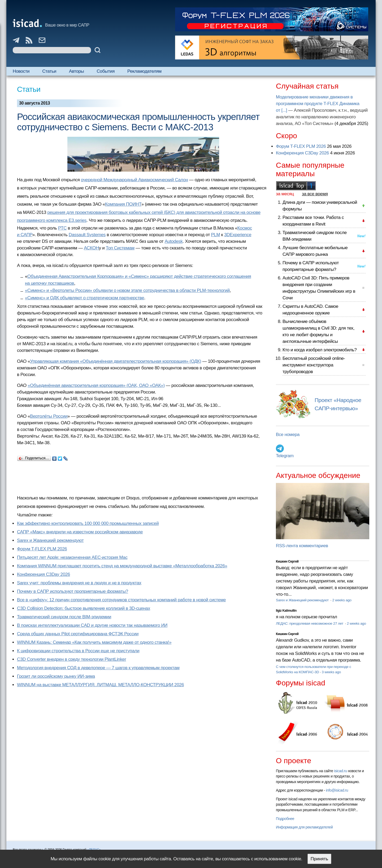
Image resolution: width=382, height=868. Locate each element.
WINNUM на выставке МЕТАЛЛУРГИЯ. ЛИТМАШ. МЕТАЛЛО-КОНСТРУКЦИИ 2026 (100, 685)
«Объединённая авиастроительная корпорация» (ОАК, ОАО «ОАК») (96, 385)
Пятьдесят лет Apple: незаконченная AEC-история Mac (72, 557)
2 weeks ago (342, 600)
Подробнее (285, 819)
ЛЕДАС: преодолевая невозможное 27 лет (310, 623)
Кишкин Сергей (287, 562)
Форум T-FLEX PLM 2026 (42, 549)
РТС (62, 228)
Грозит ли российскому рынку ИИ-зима (56, 676)
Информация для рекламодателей (304, 827)
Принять (319, 859)
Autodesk (174, 241)
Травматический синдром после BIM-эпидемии (64, 617)
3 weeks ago (331, 672)
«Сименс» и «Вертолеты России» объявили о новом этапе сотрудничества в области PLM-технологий (127, 290)
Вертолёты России (49, 416)
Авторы (76, 71)
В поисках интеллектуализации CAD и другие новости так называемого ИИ (92, 625)
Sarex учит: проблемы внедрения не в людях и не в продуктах (79, 583)
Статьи (49, 71)
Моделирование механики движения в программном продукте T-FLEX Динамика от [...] (318, 104)
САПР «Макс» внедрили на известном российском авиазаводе (80, 532)
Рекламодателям (144, 71)
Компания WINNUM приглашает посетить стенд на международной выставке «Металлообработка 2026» (122, 566)
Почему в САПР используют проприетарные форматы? (73, 591)
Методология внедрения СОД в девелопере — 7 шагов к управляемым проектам (98, 668)
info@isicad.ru (337, 790)
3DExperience (238, 235)
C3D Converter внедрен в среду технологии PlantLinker (71, 659)
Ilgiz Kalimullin (286, 611)
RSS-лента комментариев (302, 546)
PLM (215, 235)
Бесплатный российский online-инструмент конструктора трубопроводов (314, 365)
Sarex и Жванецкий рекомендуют (50, 540)
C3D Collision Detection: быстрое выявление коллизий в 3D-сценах (84, 608)
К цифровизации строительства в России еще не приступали (78, 651)
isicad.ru (340, 771)
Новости (21, 71)
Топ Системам (120, 248)
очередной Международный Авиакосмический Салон (134, 180)
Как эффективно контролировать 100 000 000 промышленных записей (88, 523)
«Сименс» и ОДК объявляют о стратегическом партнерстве (84, 298)
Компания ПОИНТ (123, 204)
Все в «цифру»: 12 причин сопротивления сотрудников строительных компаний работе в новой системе (121, 600)
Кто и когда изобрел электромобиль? (320, 350)
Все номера (288, 435)
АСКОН (91, 248)
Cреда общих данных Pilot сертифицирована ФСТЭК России (78, 634)
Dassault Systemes (87, 235)
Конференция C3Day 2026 (44, 574)
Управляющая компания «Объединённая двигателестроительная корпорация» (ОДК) (116, 361)
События (106, 71)
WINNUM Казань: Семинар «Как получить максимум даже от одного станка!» (94, 642)
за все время (315, 194)
